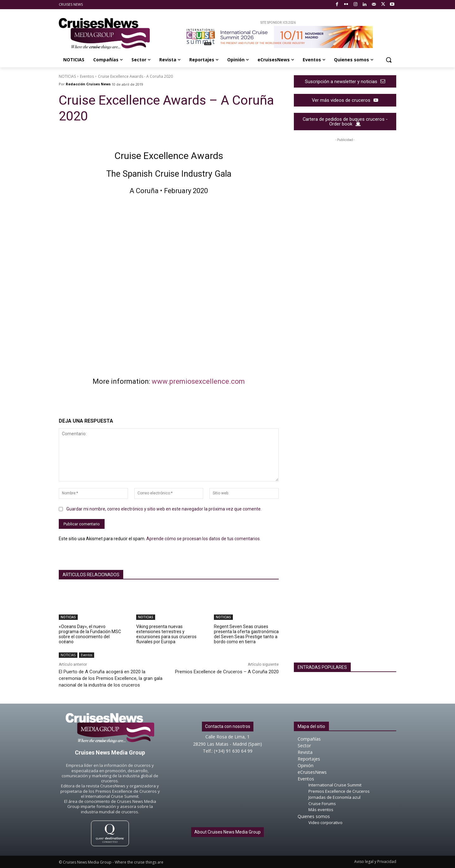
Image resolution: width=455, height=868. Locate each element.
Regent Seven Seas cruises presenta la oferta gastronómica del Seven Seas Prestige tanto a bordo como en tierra (246, 634)
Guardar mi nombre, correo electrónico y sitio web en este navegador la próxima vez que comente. (164, 509)
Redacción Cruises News (88, 84)
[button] (389, 60)
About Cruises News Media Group (227, 832)
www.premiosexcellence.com (198, 381)
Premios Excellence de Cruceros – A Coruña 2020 (227, 672)
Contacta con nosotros (228, 726)
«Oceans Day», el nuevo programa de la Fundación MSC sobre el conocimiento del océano (90, 634)
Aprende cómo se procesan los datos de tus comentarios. (203, 539)
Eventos (87, 76)
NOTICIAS (67, 76)
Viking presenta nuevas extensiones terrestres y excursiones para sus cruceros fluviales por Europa (166, 634)
